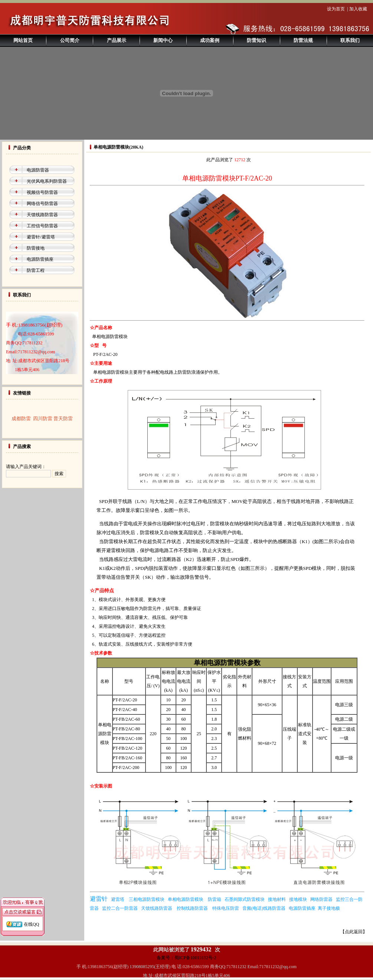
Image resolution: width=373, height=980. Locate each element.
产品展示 (117, 40)
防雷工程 (36, 270)
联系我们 (350, 40)
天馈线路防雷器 (42, 215)
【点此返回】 (354, 932)
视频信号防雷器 (42, 192)
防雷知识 (256, 40)
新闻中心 (163, 40)
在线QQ (31, 916)
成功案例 (210, 40)
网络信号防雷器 (42, 204)
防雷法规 (303, 40)
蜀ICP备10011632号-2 (195, 958)
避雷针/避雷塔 (41, 237)
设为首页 (336, 9)
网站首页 (23, 40)
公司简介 (70, 40)
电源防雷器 (38, 170)
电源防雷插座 (40, 259)
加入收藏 (358, 9)
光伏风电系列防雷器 (47, 181)
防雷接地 (36, 248)
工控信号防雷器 (42, 226)
